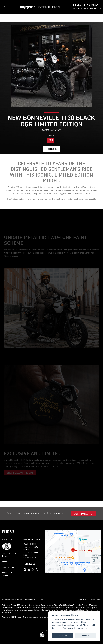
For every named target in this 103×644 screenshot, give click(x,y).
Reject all (86, 635)
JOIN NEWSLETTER (84, 514)
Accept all (63, 635)
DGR (51, 140)
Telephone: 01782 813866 (85, 5)
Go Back (51, 149)
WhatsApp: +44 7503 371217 (87, 8)
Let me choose (81, 628)
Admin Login (83, 599)
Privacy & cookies (95, 599)
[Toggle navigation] (4, 7)
